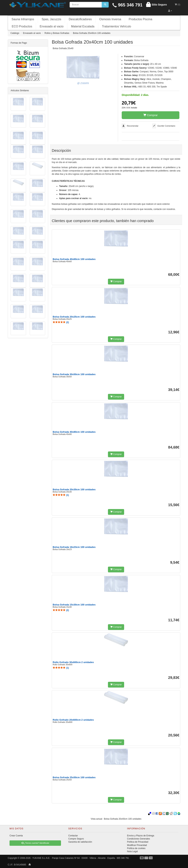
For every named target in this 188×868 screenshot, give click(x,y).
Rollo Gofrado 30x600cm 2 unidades (73, 662)
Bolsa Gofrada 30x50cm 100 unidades (74, 374)
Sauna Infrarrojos (23, 19)
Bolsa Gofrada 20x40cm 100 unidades (123, 819)
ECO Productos (22, 26)
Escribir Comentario (166, 126)
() (61, 322)
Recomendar (133, 126)
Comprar (151, 115)
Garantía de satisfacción (80, 842)
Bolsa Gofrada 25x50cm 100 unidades (74, 777)
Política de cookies (136, 848)
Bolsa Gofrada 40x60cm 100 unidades (74, 259)
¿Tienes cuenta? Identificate (35, 843)
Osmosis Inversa (110, 19)
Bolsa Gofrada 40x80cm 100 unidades (74, 432)
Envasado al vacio (52, 26)
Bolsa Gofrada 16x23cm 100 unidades (74, 547)
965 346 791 (127, 5)
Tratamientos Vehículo (116, 26)
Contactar (73, 836)
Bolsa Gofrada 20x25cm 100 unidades (74, 317)
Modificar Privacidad (137, 845)
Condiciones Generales (139, 839)
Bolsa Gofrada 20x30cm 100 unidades (74, 489)
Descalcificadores (80, 19)
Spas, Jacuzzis (51, 19)
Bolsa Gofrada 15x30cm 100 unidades (74, 605)
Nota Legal (132, 851)
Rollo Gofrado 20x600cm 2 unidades (73, 720)
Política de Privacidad (138, 842)
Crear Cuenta (16, 836)
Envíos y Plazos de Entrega (141, 836)
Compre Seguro (76, 839)
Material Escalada (83, 26)
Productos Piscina (140, 19)
